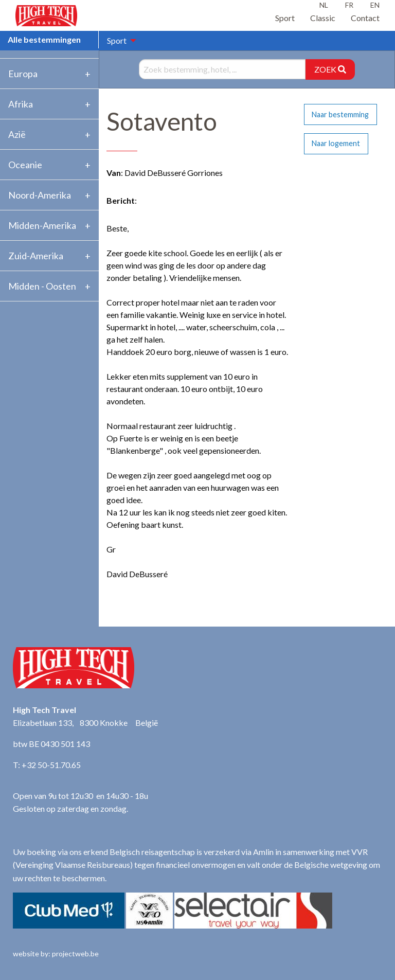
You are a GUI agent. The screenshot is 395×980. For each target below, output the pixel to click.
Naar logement (336, 143)
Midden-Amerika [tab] (42, 225)
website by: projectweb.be (56, 954)
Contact (365, 18)
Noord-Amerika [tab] (40, 195)
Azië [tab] (17, 134)
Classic (323, 18)
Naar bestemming (340, 114)
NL (324, 5)
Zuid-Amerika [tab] (36, 256)
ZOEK (330, 69)
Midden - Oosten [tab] (42, 286)
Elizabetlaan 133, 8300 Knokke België (85, 723)
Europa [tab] (23, 74)
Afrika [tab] (21, 104)
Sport (285, 18)
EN (375, 5)
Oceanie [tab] (25, 165)
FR (349, 5)
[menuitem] (119, 41)
